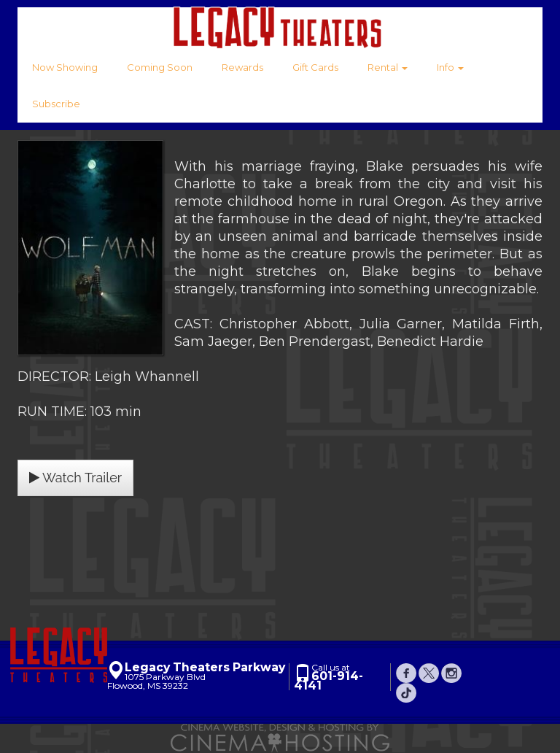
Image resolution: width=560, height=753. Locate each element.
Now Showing (65, 67)
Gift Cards (315, 67)
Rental (388, 67)
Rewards (242, 67)
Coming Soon (160, 67)
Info (450, 67)
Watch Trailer (75, 478)
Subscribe (56, 104)
